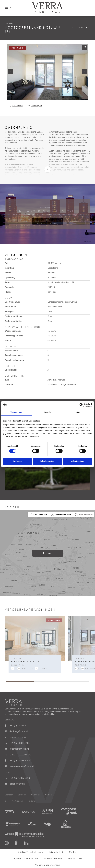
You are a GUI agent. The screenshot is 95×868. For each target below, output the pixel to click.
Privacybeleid (56, 852)
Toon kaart (48, 553)
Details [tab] (47, 412)
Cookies (73, 852)
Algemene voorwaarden (25, 858)
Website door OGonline (47, 865)
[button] (45, 97)
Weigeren (17, 461)
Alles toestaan (78, 461)
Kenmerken (16, 106)
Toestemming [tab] (17, 412)
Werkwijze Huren (53, 858)
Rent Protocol (75, 858)
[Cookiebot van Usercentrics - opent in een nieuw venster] (81, 405)
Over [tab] (78, 412)
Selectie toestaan (48, 461)
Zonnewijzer (35, 106)
